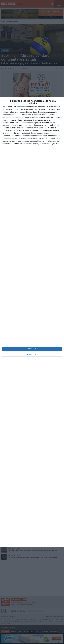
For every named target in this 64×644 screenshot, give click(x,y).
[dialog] (32, 322)
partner (20, 107)
